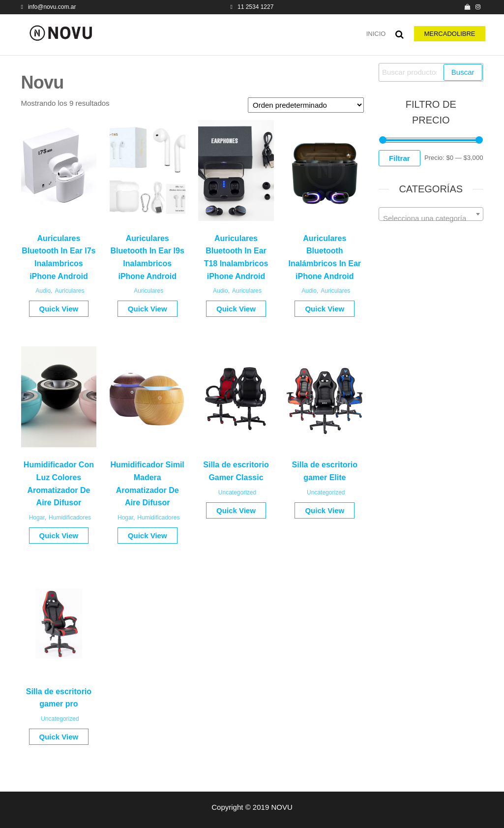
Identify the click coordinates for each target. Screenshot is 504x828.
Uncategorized (237, 492)
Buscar (463, 72)
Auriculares (69, 291)
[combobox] (431, 214)
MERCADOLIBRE (449, 34)
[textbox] (431, 218)
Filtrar (400, 158)
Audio (43, 291)
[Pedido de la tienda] (306, 105)
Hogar (37, 518)
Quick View (59, 309)
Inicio (376, 34)
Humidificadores (70, 518)
